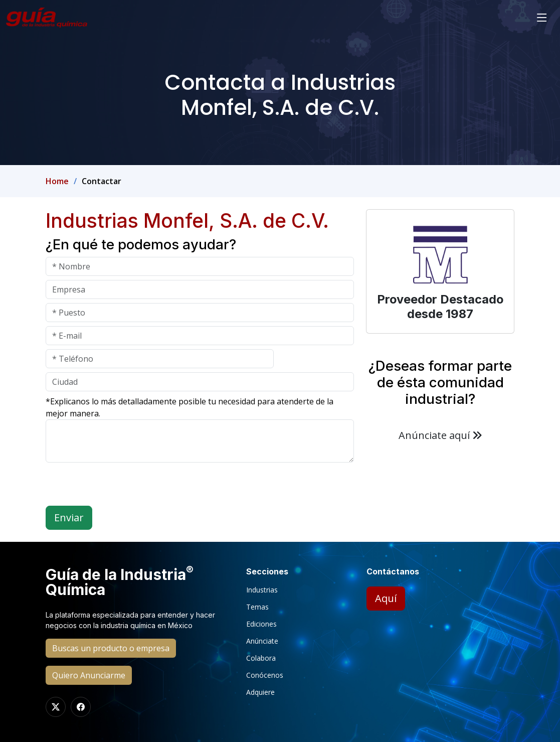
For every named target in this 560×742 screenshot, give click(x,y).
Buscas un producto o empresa (111, 648)
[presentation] (122, 486)
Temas (257, 607)
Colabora (261, 658)
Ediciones (261, 624)
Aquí (386, 598)
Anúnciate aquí (440, 435)
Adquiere (260, 692)
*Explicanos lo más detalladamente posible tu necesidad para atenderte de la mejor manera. (190, 407)
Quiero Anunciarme (89, 675)
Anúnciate (262, 641)
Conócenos (265, 675)
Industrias (262, 590)
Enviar (69, 517)
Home (57, 181)
